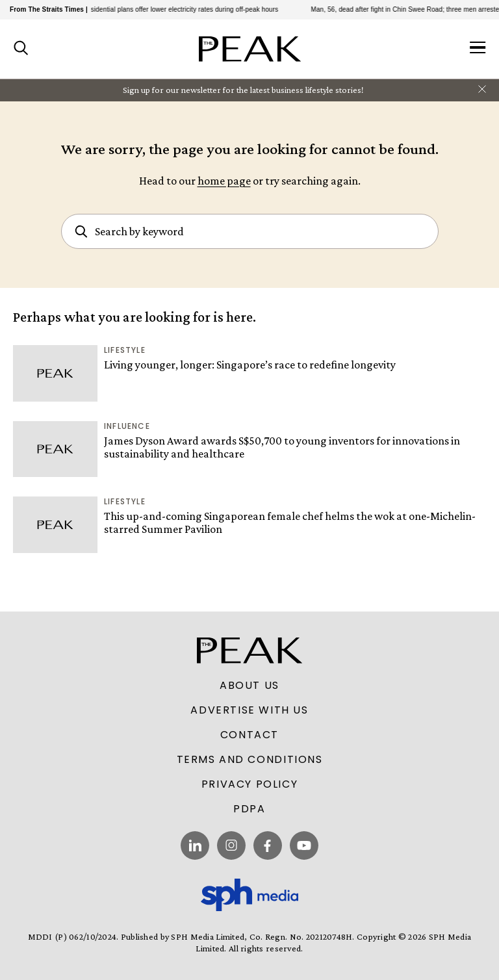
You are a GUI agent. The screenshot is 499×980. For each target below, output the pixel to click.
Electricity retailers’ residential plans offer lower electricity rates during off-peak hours (157, 9)
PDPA (249, 809)
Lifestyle (125, 350)
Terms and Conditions (250, 760)
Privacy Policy (249, 784)
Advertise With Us (249, 710)
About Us (249, 686)
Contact (249, 735)
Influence (127, 426)
